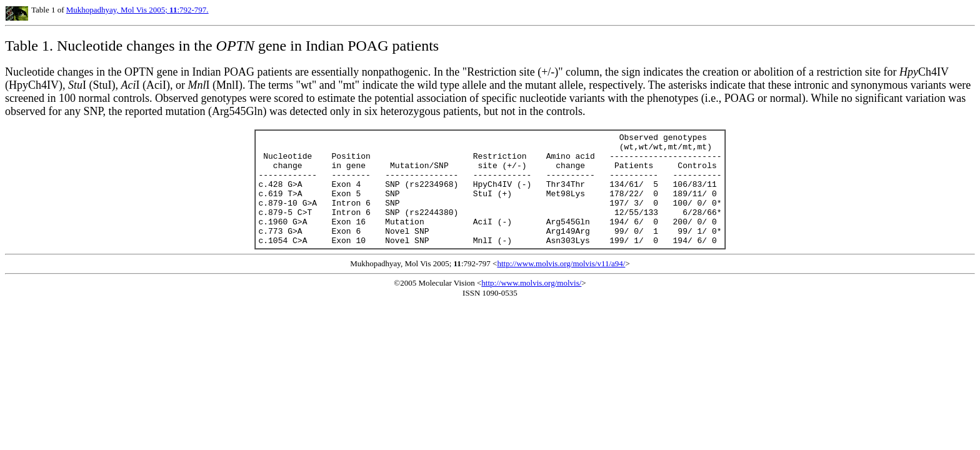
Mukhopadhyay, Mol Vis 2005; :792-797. (137, 10)
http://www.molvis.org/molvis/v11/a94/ (561, 286)
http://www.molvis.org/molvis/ (531, 305)
